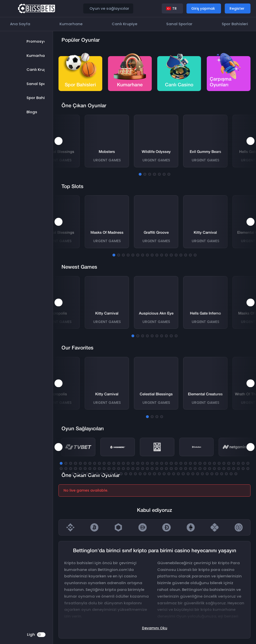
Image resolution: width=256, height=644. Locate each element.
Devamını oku (155, 628)
